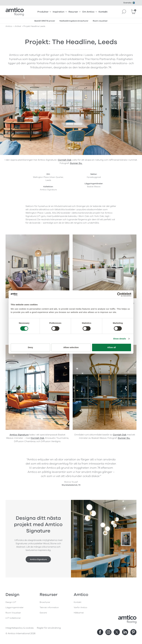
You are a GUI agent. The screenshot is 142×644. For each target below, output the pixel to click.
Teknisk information (49, 607)
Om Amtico (90, 12)
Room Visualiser (13, 613)
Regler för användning (49, 628)
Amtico (9, 26)
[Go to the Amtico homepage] (15, 12)
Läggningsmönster (15, 607)
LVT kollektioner (13, 618)
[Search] (124, 12)
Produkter (44, 12)
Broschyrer (45, 602)
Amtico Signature (19, 435)
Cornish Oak (65, 160)
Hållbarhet (79, 613)
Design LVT (11, 602)
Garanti (43, 613)
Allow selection (71, 347)
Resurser (75, 12)
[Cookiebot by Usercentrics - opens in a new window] (119, 294)
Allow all (112, 347)
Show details (120, 339)
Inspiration (60, 12)
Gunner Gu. (76, 163)
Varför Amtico (80, 607)
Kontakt (103, 12)
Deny (30, 347)
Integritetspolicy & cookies (20, 628)
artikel (18, 26)
